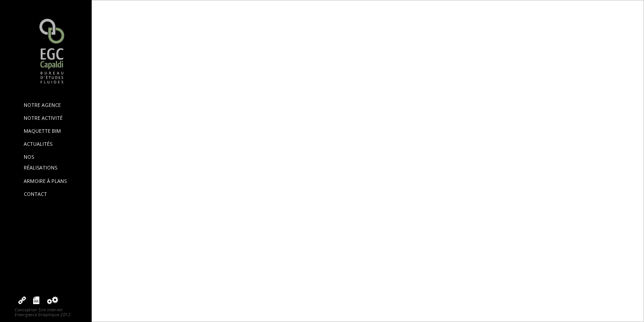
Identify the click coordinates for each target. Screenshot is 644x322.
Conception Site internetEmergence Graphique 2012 (43, 312)
